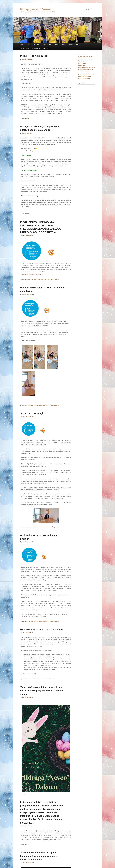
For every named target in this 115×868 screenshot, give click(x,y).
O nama (70, 45)
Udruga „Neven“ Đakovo (36, 9)
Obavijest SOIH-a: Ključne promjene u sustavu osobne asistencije (86, 60)
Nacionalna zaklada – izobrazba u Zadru (42, 629)
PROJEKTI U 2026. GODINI (35, 56)
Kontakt (77, 45)
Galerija (56, 45)
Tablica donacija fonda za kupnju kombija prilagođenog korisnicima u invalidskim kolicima (40, 856)
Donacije (63, 45)
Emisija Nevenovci (47, 45)
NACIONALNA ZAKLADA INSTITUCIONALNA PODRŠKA (35, 48)
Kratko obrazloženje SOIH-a (30, 151)
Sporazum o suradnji (31, 413)
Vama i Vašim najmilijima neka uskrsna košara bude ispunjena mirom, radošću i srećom (42, 691)
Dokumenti (37, 45)
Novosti (22, 45)
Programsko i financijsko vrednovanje (32, 274)
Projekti (29, 45)
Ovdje (41, 833)
